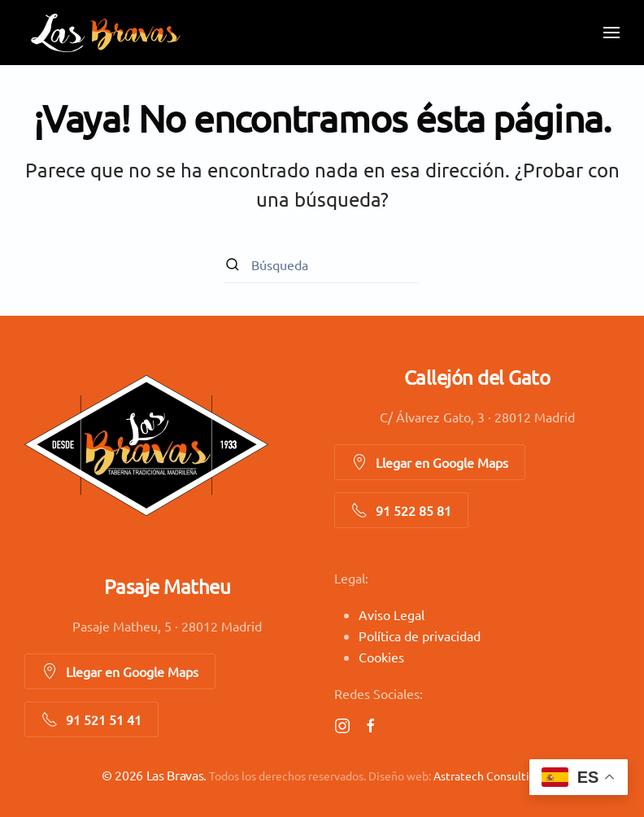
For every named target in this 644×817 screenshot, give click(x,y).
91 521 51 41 (91, 719)
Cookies (381, 657)
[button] (611, 33)
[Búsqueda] (322, 265)
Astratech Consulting (488, 775)
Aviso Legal (392, 614)
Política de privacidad (420, 636)
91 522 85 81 (401, 510)
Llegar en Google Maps (430, 462)
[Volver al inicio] (106, 33)
